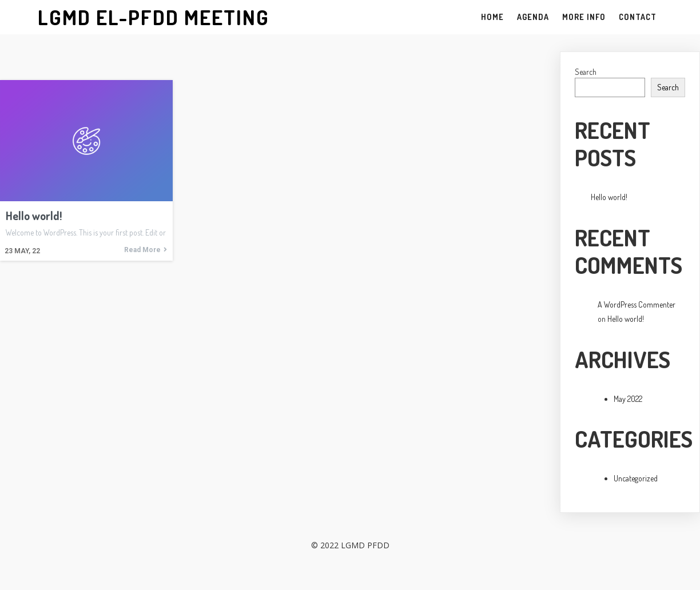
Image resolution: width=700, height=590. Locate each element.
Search (586, 72)
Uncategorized (636, 478)
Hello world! (609, 197)
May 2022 (628, 399)
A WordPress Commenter (637, 304)
